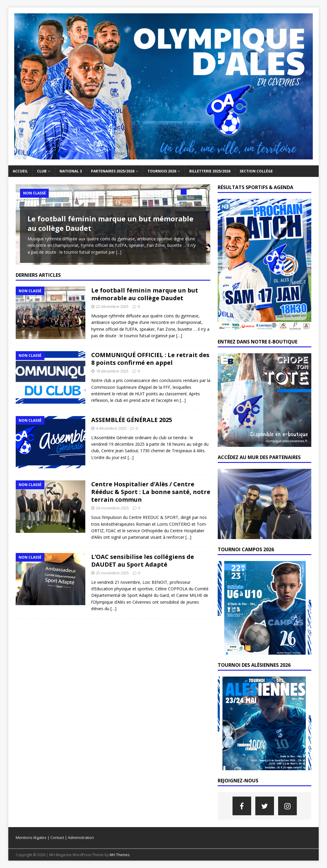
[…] (179, 338)
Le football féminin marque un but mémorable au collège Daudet (110, 223)
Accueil (20, 171)
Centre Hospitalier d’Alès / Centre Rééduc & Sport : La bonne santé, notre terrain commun (151, 494)
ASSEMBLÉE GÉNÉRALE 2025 (132, 422)
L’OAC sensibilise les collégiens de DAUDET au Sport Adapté (143, 563)
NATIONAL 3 (71, 171)
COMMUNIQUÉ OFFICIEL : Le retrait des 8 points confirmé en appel (150, 361)
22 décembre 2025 (112, 309)
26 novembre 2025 (112, 511)
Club (42, 171)
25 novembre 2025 (112, 575)
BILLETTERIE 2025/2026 (210, 171)
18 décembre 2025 (112, 374)
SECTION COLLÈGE (256, 171)
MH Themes (120, 855)
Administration (81, 837)
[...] (119, 252)
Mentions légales (31, 837)
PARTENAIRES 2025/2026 (113, 171)
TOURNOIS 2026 (162, 171)
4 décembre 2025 (111, 431)
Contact (57, 837)
